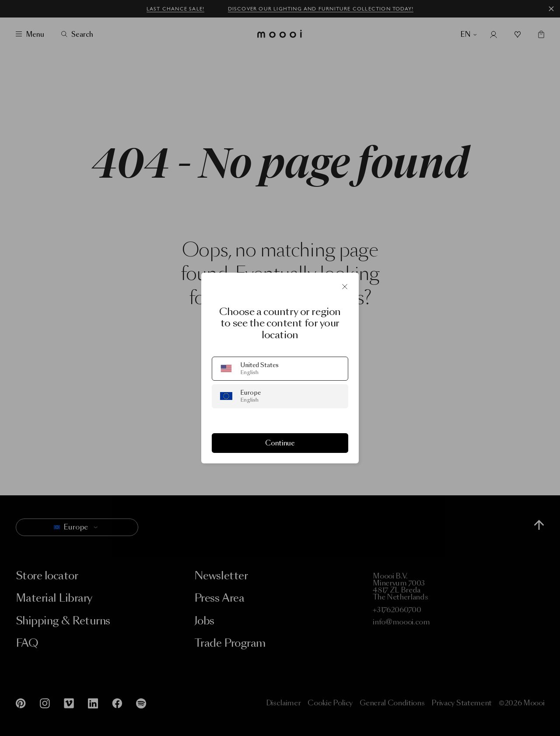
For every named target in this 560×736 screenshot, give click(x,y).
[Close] (345, 287)
